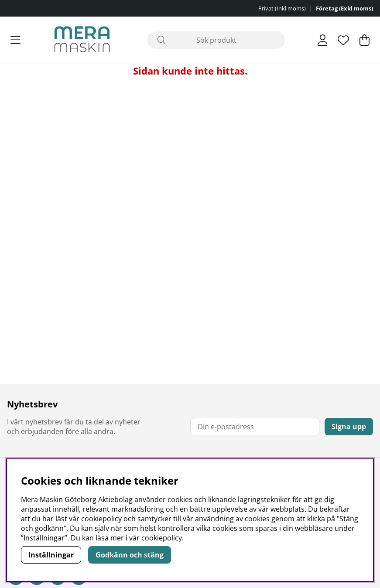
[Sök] (216, 40)
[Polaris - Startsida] (82, 40)
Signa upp (349, 427)
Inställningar (51, 555)
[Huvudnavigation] (15, 40)
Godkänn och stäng (130, 555)
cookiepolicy (162, 538)
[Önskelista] (343, 40)
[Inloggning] (323, 40)
